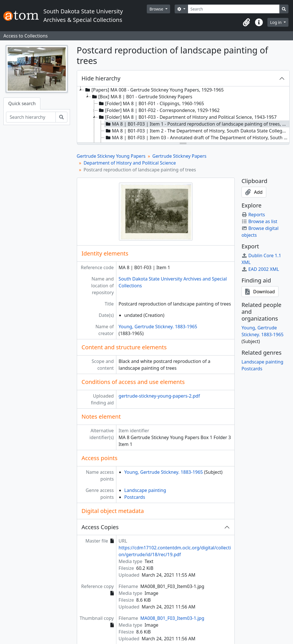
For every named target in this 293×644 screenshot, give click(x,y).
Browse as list (259, 221)
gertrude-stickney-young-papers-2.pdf (159, 396)
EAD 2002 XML (260, 269)
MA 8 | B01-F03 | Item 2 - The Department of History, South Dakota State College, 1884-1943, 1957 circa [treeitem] (197, 131)
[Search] (234, 9)
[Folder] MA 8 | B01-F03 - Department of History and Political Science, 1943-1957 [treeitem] (187, 117)
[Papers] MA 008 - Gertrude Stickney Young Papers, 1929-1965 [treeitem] (154, 90)
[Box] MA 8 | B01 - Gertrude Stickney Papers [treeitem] (142, 97)
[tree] (183, 115)
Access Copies (100, 527)
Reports (253, 215)
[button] (246, 22)
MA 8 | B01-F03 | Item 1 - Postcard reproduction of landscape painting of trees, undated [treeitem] (197, 124)
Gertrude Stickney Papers (179, 156)
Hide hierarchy (101, 78)
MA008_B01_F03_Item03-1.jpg (172, 618)
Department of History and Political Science (130, 163)
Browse (157, 9)
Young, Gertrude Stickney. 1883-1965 (158, 327)
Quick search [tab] (22, 103)
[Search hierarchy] (31, 117)
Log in (276, 22)
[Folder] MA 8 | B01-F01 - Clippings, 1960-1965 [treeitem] (151, 103)
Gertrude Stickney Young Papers (111, 156)
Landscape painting (145, 490)
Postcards (135, 497)
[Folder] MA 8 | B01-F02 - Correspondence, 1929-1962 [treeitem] (159, 110)
